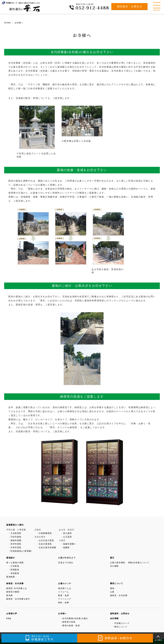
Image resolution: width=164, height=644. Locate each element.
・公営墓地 (14, 566)
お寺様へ (19, 23)
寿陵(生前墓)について (139, 563)
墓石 (112, 558)
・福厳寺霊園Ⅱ (68, 544)
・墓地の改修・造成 (70, 625)
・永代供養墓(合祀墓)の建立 (74, 618)
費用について (117, 583)
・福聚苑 (65, 548)
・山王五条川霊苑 (45, 540)
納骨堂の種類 (13, 592)
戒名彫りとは (65, 588)
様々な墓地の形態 (15, 563)
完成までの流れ (66, 563)
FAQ (9, 618)
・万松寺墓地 (15, 537)
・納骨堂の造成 (68, 622)
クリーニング (65, 599)
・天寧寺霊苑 (15, 548)
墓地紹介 (11, 558)
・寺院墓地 (14, 573)
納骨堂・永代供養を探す (18, 599)
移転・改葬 (64, 603)
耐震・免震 (64, 595)
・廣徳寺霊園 (15, 540)
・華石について (120, 627)
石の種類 (114, 566)
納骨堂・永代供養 (15, 583)
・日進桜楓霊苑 (44, 533)
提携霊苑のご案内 (15, 525)
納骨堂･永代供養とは (17, 588)
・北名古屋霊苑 (44, 544)
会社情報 (114, 618)
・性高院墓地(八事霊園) (20, 551)
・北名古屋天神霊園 (46, 548)
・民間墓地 (14, 570)
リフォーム (64, 592)
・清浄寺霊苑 (15, 544)
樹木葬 (10, 595)
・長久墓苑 (66, 533)
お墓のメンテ (65, 583)
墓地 (112, 588)
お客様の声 (12, 614)
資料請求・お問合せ (130, 6)
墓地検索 (11, 577)
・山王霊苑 (66, 537)
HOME (8, 23)
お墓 (112, 592)
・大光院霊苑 (15, 533)
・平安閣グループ (121, 623)
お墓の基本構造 (118, 563)
